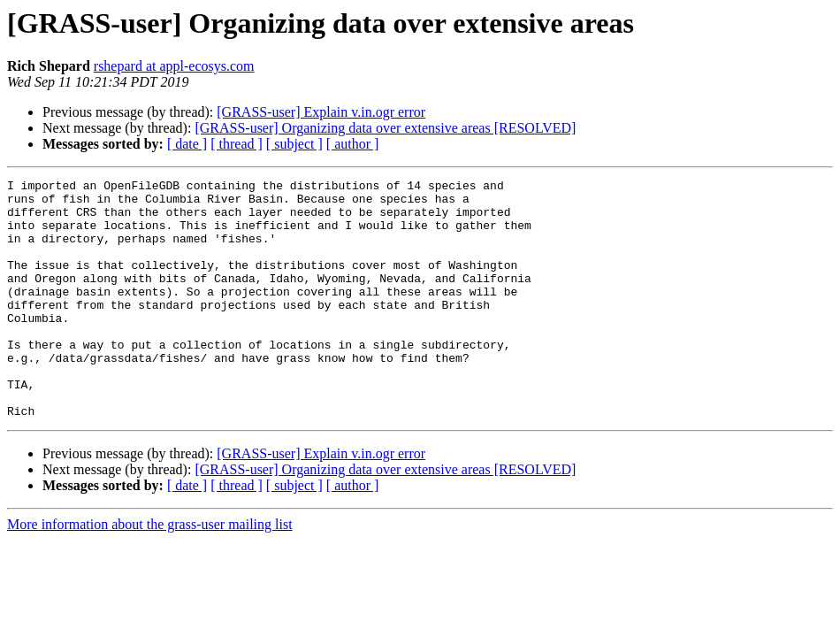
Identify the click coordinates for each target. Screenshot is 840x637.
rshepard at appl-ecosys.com (174, 66)
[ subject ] (294, 144)
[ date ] (187, 144)
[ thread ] (237, 144)
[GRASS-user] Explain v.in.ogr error (321, 112)
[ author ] (353, 144)
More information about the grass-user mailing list (150, 572)
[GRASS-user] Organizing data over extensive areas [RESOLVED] (385, 128)
